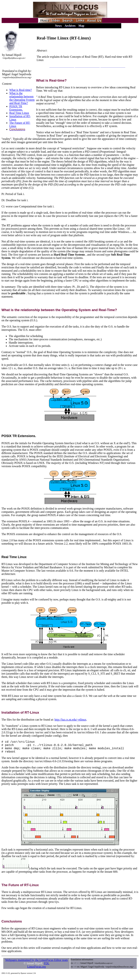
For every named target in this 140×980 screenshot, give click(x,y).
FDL (47, 966)
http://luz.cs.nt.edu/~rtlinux (70, 720)
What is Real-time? (21, 90)
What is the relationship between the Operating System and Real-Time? (22, 98)
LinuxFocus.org (37, 970)
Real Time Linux (19, 113)
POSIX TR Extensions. (16, 108)
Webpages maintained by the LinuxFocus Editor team (36, 963)
